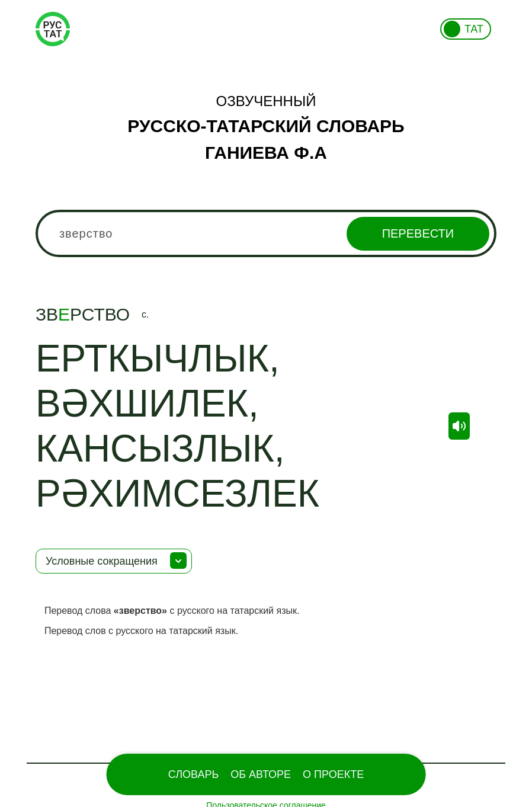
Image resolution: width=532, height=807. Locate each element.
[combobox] (266, 233)
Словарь (193, 774)
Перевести (418, 233)
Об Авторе (261, 774)
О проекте (333, 774)
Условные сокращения (102, 561)
